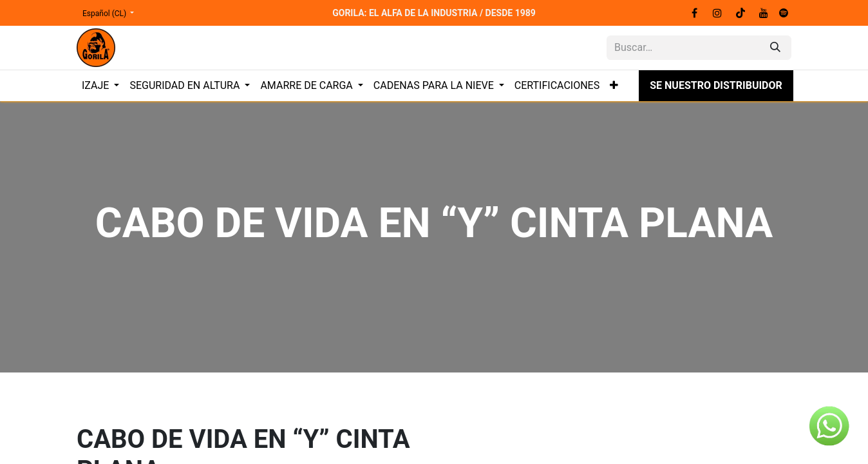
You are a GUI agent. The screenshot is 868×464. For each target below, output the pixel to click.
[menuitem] (100, 86)
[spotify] (784, 13)
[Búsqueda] (775, 48)
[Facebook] (694, 13)
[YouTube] (764, 13)
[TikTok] (741, 13)
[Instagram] (717, 13)
